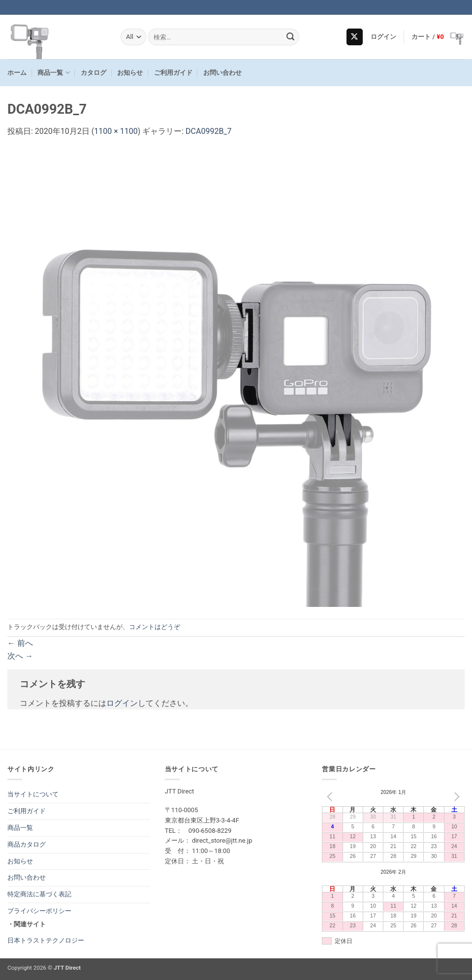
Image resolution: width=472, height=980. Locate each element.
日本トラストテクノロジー (46, 940)
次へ (20, 656)
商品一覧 (53, 73)
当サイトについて (33, 794)
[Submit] (290, 37)
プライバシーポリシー (39, 911)
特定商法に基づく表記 (39, 894)
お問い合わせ (222, 73)
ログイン (122, 703)
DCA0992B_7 (209, 131)
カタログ (94, 73)
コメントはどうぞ (155, 627)
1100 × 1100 (116, 131)
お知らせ (130, 73)
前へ (20, 643)
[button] (384, 37)
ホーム (17, 73)
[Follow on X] (355, 37)
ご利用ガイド (173, 73)
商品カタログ (27, 844)
